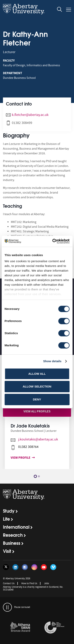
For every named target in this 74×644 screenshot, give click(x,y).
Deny (37, 399)
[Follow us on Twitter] (6, 567)
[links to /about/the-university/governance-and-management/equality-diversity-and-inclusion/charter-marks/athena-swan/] (20, 628)
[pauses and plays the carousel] (7, 607)
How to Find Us (29, 583)
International (16, 527)
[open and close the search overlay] (60, 10)
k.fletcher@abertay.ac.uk (30, 115)
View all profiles (37, 411)
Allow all (37, 374)
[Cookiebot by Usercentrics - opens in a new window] (53, 241)
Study (9, 511)
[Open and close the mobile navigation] (69, 10)
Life (6, 519)
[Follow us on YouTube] (44, 567)
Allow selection (37, 386)
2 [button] (39, 476)
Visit (7, 551)
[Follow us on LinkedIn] (15, 567)
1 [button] (35, 476)
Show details (52, 361)
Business (12, 543)
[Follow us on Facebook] (25, 567)
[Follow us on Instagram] (34, 567)
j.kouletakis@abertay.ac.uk (37, 439)
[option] (37, 446)
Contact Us (9, 583)
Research (13, 535)
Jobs (46, 583)
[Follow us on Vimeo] (53, 567)
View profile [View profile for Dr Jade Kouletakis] (20, 458)
